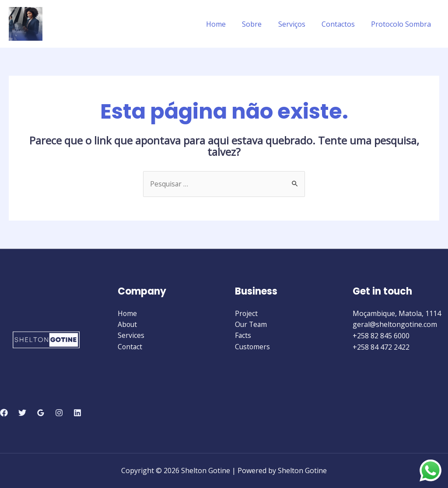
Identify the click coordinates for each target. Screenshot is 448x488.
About (128, 325)
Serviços (297, 24)
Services (131, 336)
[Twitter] (22, 413)
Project (247, 313)
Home (226, 24)
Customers (253, 347)
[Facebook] (4, 413)
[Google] (41, 413)
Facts (243, 336)
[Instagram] (59, 413)
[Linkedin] (77, 413)
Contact (130, 347)
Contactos (342, 24)
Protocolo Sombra (402, 24)
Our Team (252, 325)
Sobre (260, 24)
